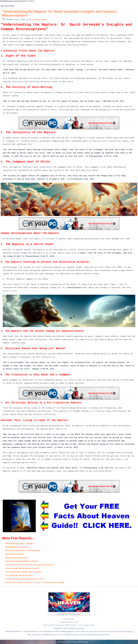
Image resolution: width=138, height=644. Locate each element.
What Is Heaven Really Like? (17, 558)
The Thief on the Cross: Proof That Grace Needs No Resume (29, 565)
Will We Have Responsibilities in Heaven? (22, 561)
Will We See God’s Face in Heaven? (20, 543)
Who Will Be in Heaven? (15, 554)
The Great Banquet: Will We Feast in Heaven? (23, 572)
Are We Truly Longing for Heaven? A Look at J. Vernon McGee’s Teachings (35, 582)
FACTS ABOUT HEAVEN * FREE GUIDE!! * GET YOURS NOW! (69, 625)
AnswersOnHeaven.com (69, 622)
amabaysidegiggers (40, 19)
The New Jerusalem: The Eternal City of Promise (24, 579)
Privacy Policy (69, 619)
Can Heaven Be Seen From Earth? (19, 575)
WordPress (61, 642)
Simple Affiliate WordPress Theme (78, 642)
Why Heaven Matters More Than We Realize (23, 551)
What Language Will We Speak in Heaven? (22, 568)
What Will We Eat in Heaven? (17, 547)
